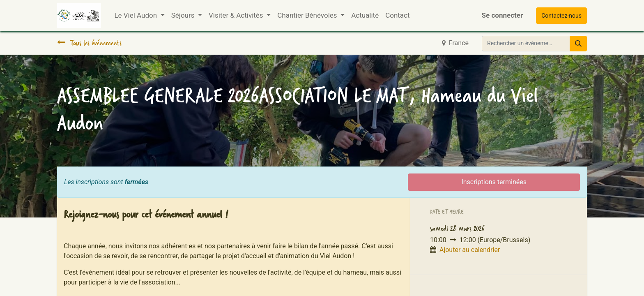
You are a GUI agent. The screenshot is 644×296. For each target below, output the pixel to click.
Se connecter (503, 15)
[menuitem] (365, 16)
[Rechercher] (578, 44)
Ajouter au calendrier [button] (470, 250)
